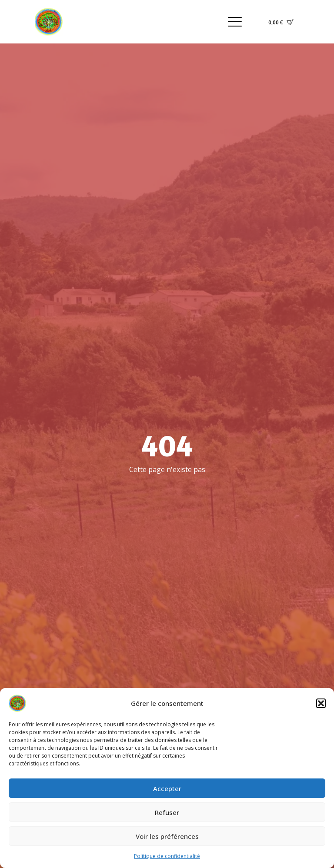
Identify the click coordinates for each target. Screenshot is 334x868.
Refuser (167, 812)
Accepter (167, 788)
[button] (321, 703)
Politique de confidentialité (167, 856)
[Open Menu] (235, 22)
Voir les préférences (167, 836)
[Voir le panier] (281, 22)
